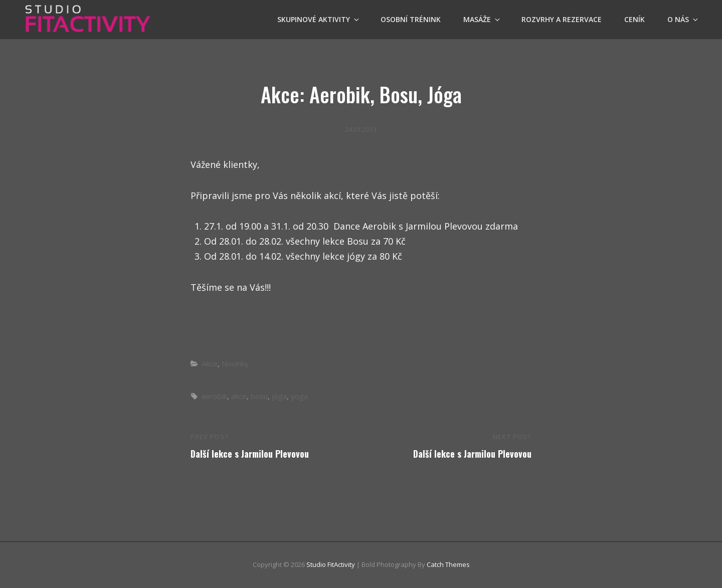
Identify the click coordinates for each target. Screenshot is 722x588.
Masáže (482, 19)
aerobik (214, 396)
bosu (259, 396)
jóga (279, 396)
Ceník (635, 19)
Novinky (235, 363)
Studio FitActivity (331, 564)
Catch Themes (448, 564)
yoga (299, 396)
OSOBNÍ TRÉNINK (411, 19)
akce (239, 396)
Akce (210, 363)
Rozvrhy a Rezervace (562, 19)
